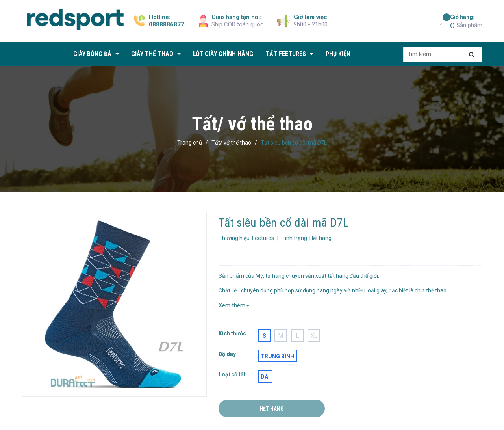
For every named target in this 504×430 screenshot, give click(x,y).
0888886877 (167, 24)
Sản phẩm (466, 21)
